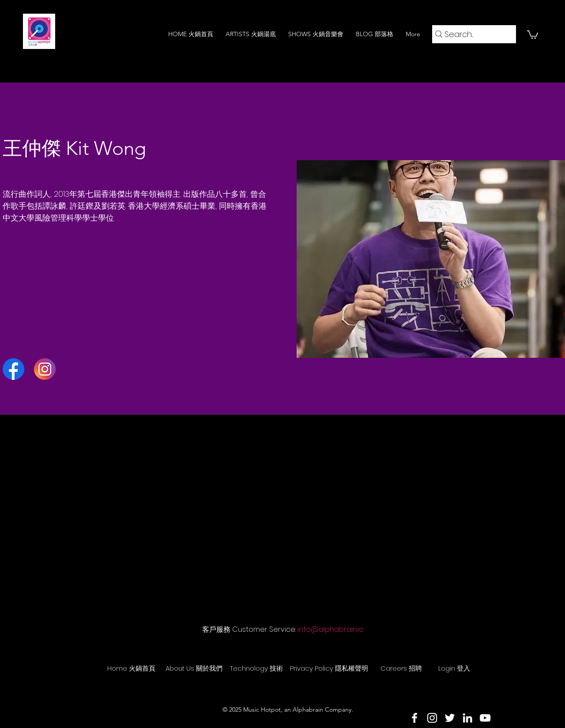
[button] (533, 34)
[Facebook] (414, 718)
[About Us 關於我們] (194, 668)
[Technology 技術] (256, 668)
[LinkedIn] (467, 718)
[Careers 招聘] (401, 668)
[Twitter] (450, 718)
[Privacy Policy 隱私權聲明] (329, 668)
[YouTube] (485, 718)
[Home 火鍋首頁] (131, 668)
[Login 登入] (454, 668)
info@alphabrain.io (331, 629)
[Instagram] (432, 718)
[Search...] (471, 34)
